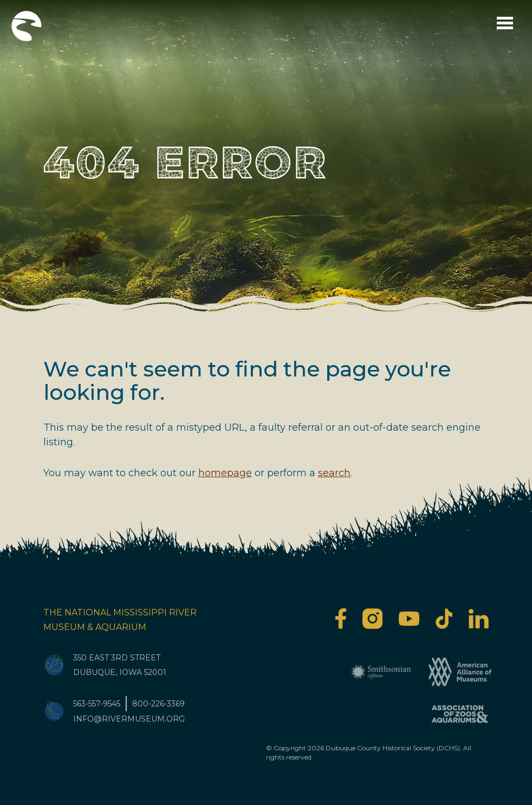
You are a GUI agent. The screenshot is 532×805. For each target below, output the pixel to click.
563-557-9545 (97, 704)
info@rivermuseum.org (129, 719)
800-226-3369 (158, 704)
